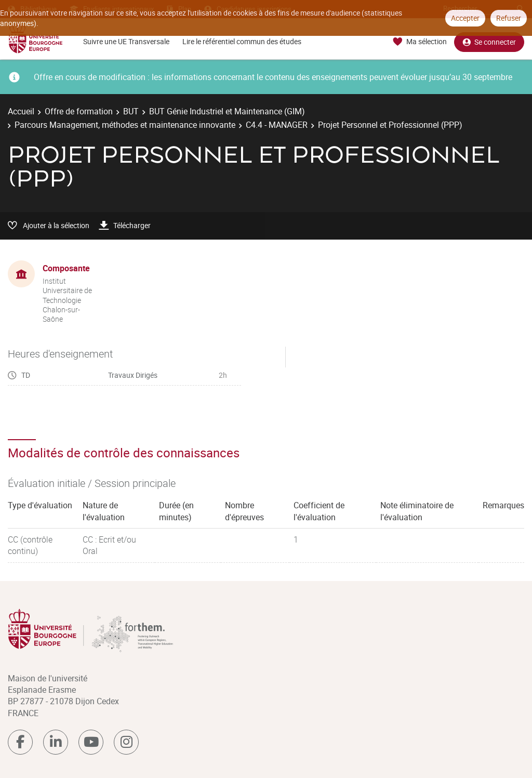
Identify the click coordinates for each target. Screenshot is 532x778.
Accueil (21, 111)
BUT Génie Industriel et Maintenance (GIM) (227, 111)
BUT (131, 111)
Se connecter (489, 42)
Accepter (465, 18)
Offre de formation (79, 111)
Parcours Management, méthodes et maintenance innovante (125, 125)
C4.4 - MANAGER (277, 125)
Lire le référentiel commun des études (242, 41)
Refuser (509, 18)
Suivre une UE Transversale (126, 41)
